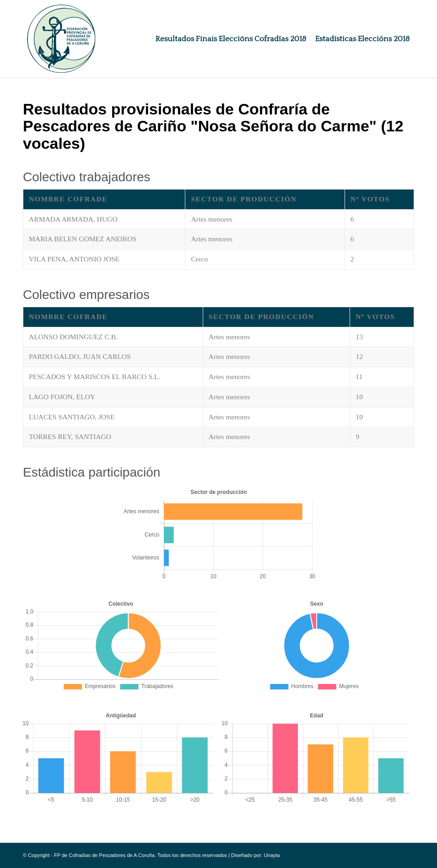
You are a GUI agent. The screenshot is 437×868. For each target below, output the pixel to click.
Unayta (272, 855)
